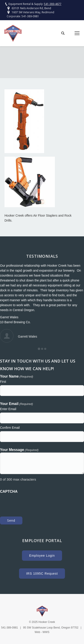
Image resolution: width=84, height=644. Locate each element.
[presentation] (34, 503)
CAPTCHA (9, 491)
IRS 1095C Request (42, 574)
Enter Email (8, 409)
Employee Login (42, 556)
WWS (46, 632)
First (3, 382)
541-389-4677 (53, 4)
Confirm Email (10, 428)
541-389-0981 (30, 16)
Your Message (19, 450)
